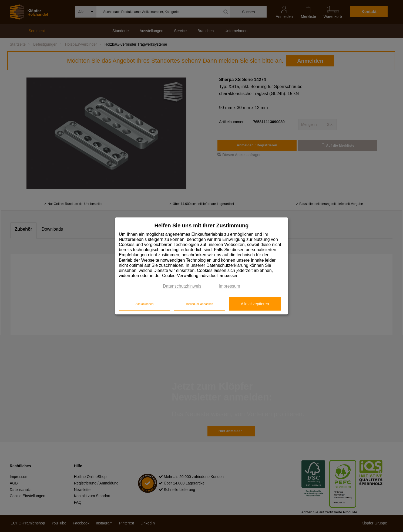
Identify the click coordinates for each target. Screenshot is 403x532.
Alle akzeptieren (255, 304)
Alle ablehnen (145, 304)
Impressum (229, 286)
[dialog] (201, 266)
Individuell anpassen (200, 304)
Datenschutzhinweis (182, 286)
